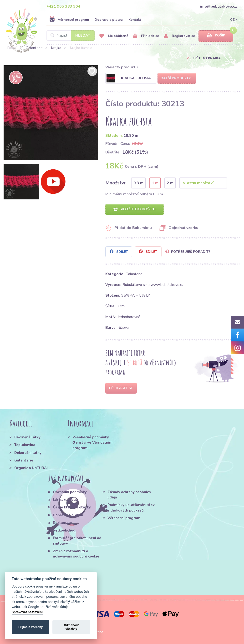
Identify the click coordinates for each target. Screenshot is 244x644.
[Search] (71, 35)
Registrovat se (179, 36)
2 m (170, 183)
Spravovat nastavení (27, 612)
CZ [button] (232, 20)
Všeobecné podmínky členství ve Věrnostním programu (92, 443)
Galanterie (34, 48)
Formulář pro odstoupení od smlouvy (77, 541)
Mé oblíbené (114, 36)
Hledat (83, 35)
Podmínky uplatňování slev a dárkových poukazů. (131, 507)
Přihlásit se (146, 36)
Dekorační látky (28, 453)
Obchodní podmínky (70, 492)
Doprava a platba (109, 20)
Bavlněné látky (27, 437)
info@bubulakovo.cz (219, 6)
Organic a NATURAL (31, 468)
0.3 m (138, 183)
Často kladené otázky (72, 507)
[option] (51, 113)
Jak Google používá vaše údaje (45, 607)
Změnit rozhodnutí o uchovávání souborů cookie (76, 554)
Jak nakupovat (65, 500)
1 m (155, 183)
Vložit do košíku (135, 209)
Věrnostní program (69, 20)
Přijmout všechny (30, 627)
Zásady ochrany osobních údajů (129, 495)
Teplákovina (25, 445)
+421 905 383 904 (63, 6)
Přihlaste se (121, 388)
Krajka (56, 48)
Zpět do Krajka (206, 58)
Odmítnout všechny (71, 627)
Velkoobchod (64, 530)
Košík (216, 36)
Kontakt (135, 20)
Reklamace (63, 523)
